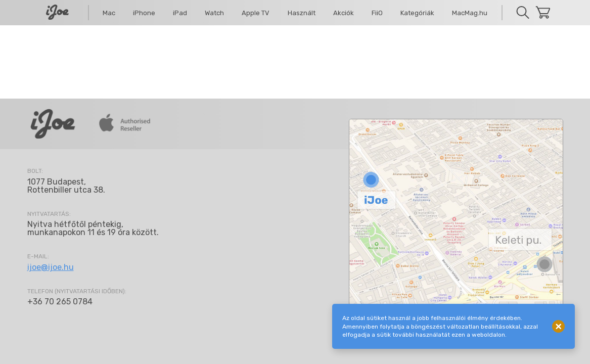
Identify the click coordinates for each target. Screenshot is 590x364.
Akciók (344, 13)
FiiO (377, 13)
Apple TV (256, 13)
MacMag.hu (470, 13)
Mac (109, 13)
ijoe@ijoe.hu (51, 267)
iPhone (144, 13)
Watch (214, 13)
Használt (302, 13)
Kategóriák (417, 13)
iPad (180, 13)
